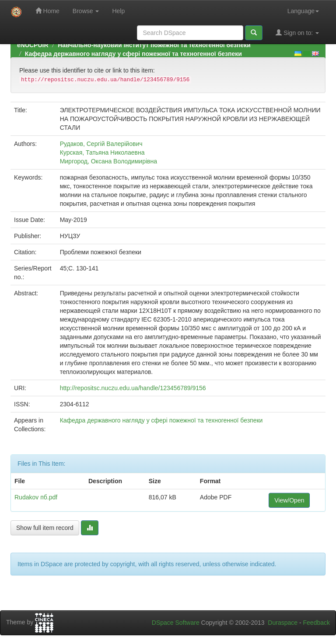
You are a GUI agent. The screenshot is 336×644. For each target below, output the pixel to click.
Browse (86, 11)
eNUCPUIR (33, 45)
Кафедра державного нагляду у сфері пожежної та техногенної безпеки (133, 54)
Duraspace (283, 623)
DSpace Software (176, 623)
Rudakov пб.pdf (36, 497)
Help (118, 11)
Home (47, 11)
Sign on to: (297, 33)
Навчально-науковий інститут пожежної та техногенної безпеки (154, 45)
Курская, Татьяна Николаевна (102, 152)
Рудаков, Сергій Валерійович (101, 144)
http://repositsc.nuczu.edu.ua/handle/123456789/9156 (133, 388)
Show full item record (45, 528)
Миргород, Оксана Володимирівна (108, 161)
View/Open (289, 500)
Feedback (317, 623)
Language (303, 11)
